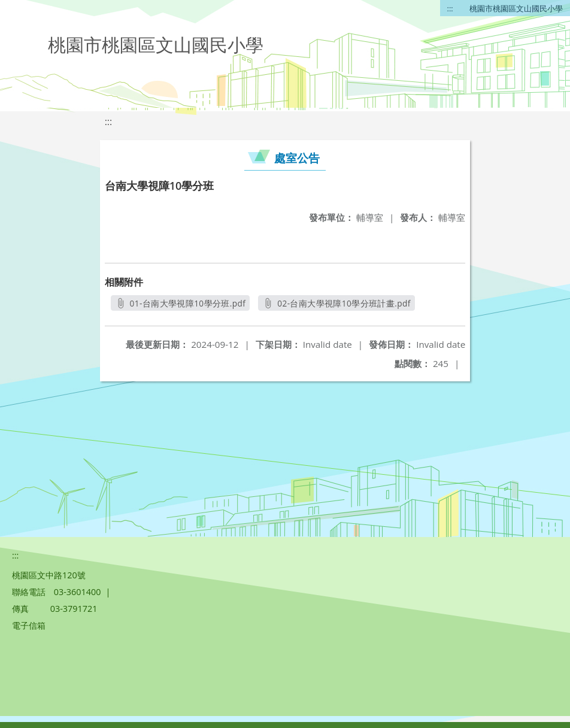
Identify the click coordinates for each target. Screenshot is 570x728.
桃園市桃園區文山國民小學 (516, 8)
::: (450, 8)
